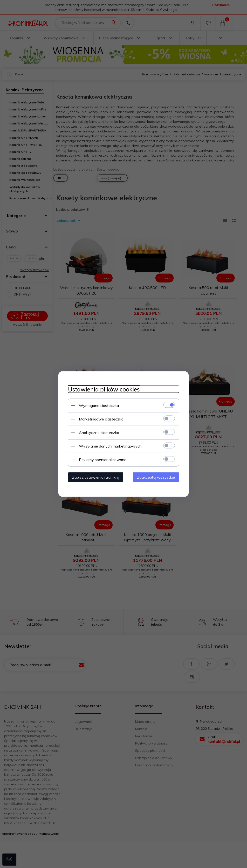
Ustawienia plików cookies (104, 389)
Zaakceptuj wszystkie (156, 477)
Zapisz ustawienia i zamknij (96, 477)
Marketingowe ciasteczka (101, 419)
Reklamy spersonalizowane (103, 460)
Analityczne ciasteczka (99, 433)
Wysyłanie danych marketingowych (110, 446)
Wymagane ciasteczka (99, 405)
